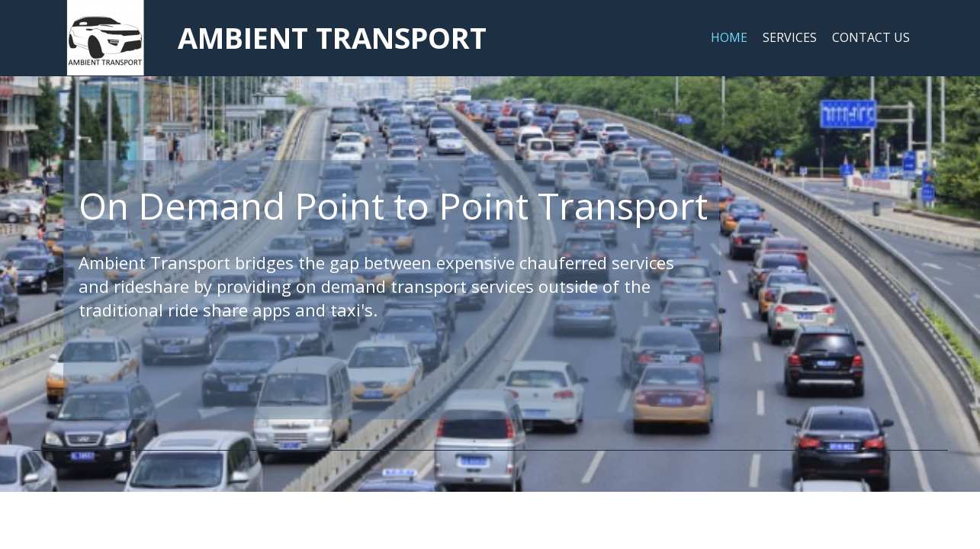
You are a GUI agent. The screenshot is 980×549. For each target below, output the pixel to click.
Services (790, 37)
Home (729, 37)
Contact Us (871, 37)
